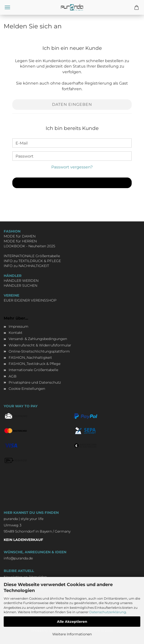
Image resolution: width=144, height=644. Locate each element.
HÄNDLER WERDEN (21, 281)
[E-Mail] (72, 143)
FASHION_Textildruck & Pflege (35, 364)
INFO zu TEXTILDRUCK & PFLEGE (32, 261)
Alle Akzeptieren (72, 622)
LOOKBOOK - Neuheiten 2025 (29, 246)
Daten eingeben (72, 104)
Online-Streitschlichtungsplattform (39, 351)
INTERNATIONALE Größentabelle (32, 256)
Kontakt (16, 333)
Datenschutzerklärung (108, 612)
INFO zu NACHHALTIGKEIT (26, 266)
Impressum (18, 326)
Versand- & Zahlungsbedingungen (38, 339)
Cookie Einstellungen (27, 389)
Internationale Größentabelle (33, 370)
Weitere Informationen (72, 634)
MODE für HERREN (20, 241)
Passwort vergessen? (72, 167)
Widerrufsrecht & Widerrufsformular (40, 345)
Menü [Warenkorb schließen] (7, 7)
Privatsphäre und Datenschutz (35, 382)
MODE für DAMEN (20, 236)
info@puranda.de (18, 558)
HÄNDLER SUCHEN (20, 286)
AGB (13, 376)
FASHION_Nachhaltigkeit (30, 358)
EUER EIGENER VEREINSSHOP (30, 300)
